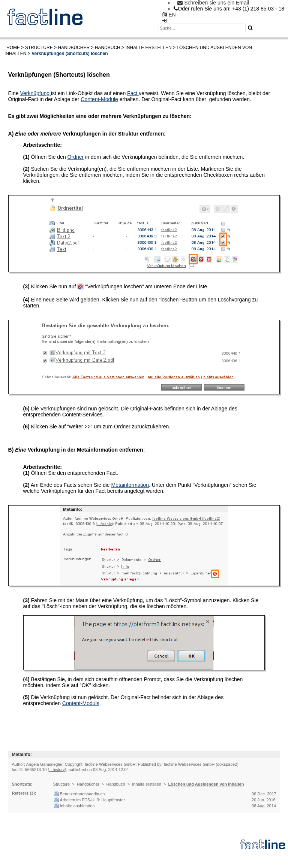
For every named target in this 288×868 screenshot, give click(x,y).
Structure (39, 48)
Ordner (76, 157)
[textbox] (202, 28)
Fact (133, 93)
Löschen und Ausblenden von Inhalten (206, 784)
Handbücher (74, 48)
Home (13, 48)
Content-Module (99, 99)
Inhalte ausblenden (77, 806)
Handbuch (108, 48)
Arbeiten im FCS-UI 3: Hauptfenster (93, 800)
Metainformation (130, 485)
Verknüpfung (35, 93)
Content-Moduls (81, 703)
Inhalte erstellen (148, 48)
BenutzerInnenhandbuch (82, 794)
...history (57, 770)
